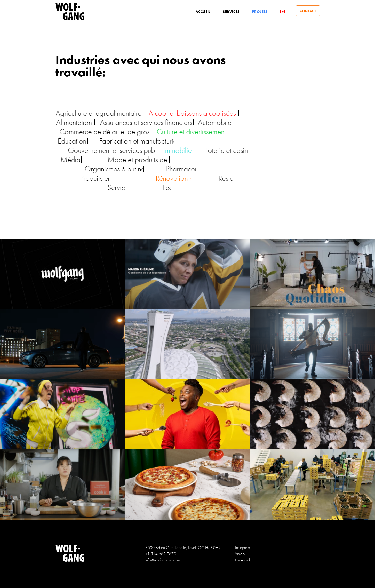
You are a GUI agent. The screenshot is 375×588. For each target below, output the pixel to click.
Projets (258, 12)
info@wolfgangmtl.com (162, 560)
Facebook (243, 560)
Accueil (201, 12)
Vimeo (240, 554)
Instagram (242, 548)
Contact (307, 12)
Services (229, 12)
